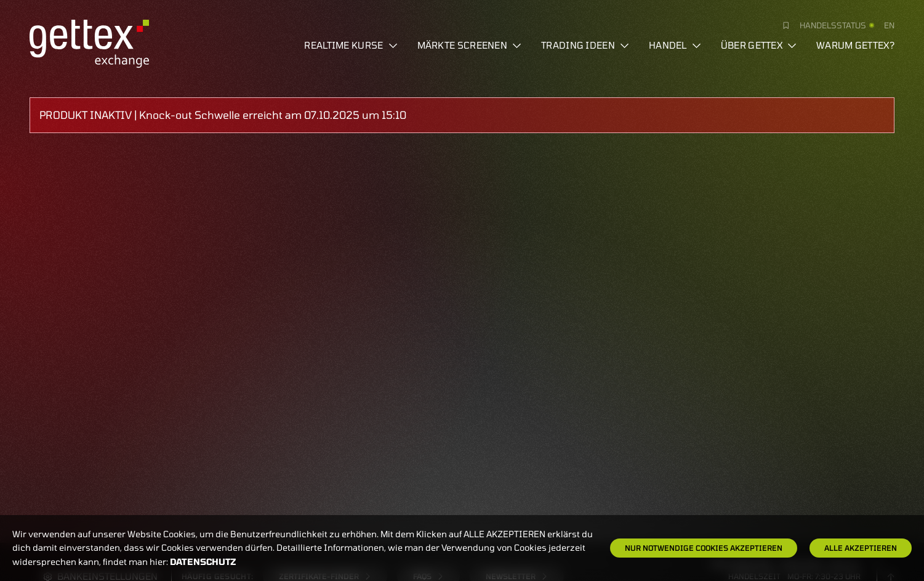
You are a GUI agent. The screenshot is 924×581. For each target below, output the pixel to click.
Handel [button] (675, 45)
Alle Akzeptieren (861, 548)
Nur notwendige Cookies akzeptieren (704, 548)
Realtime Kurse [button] (351, 45)
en (889, 25)
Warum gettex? (855, 45)
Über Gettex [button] (759, 45)
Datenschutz (203, 562)
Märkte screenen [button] (470, 45)
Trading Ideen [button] (585, 45)
